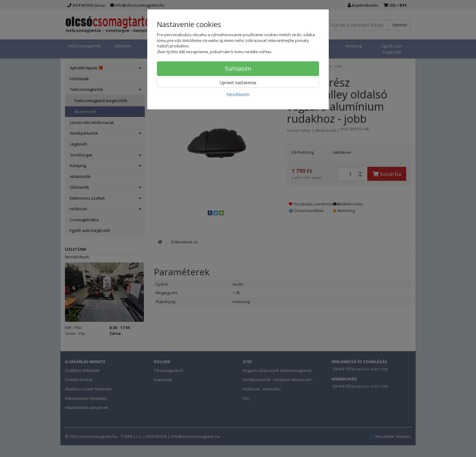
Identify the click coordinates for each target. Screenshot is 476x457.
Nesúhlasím (238, 94)
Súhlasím (238, 69)
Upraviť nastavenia (238, 82)
